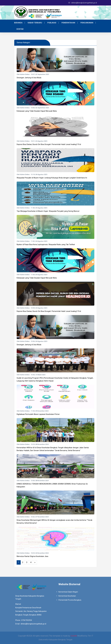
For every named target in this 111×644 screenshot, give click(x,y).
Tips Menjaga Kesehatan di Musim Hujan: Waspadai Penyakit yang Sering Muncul (48, 211)
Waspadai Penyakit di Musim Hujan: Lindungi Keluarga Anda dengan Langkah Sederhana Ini (52, 178)
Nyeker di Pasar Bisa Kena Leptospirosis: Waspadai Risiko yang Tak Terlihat (46, 245)
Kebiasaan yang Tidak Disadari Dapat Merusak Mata (37, 111)
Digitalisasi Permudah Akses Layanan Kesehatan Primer (38, 414)
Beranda (18, 23)
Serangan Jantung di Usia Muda (29, 78)
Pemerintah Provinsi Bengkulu (70, 600)
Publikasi (52, 23)
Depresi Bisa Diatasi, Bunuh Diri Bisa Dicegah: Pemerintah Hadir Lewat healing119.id (49, 144)
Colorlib (74, 636)
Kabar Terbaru (35, 23)
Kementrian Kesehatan (67, 596)
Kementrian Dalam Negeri (68, 592)
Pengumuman (87, 23)
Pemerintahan (68, 23)
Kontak (20, 29)
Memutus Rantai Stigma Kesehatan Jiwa (32, 556)
